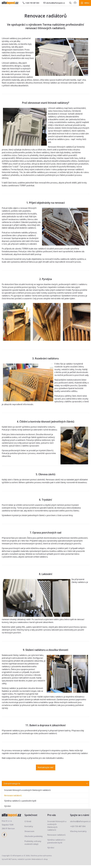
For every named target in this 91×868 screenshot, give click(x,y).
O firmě (28, 821)
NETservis (13, 859)
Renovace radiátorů (13, 795)
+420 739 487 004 (31, 3)
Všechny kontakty (78, 831)
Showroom (29, 831)
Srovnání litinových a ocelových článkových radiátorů (27, 790)
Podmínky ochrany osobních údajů (33, 843)
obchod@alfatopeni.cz (54, 3)
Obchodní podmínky (34, 836)
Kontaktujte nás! (46, 767)
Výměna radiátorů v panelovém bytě (20, 801)
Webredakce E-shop (40, 859)
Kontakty (29, 826)
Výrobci (8, 806)
